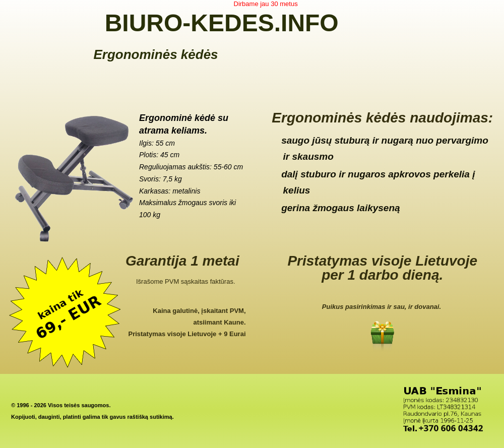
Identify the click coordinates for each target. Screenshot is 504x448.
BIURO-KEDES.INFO (222, 23)
